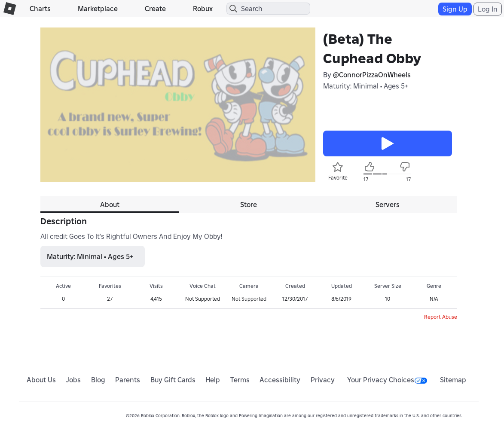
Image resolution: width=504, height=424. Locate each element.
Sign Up (455, 9)
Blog (98, 380)
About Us (41, 380)
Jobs (73, 380)
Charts (40, 9)
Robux (203, 9)
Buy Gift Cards (173, 380)
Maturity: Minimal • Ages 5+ (366, 86)
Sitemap (453, 380)
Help (213, 380)
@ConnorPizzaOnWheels (372, 75)
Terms (240, 380)
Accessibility (280, 380)
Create (155, 9)
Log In (488, 9)
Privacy (323, 380)
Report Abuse (441, 317)
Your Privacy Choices (387, 380)
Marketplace (98, 9)
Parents (128, 380)
